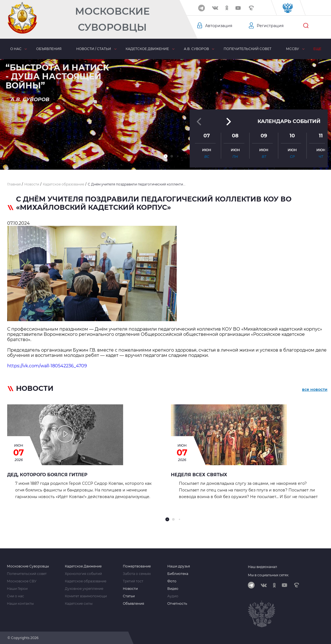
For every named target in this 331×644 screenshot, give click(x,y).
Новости (130, 589)
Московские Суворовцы (112, 19)
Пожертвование (137, 566)
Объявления (49, 49)
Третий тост (133, 581)
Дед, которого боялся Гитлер (47, 475)
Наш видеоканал (263, 567)
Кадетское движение (147, 49)
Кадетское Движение (83, 566)
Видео (173, 589)
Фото (172, 581)
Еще (317, 49)
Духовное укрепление (84, 589)
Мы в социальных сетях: (268, 575)
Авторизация (219, 26)
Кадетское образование (86, 581)
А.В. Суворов (196, 49)
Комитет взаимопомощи (86, 596)
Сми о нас (15, 596)
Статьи (129, 596)
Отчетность (177, 604)
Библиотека (178, 574)
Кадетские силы (79, 604)
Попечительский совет (247, 49)
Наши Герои (17, 589)
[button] (166, 156)
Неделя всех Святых (199, 475)
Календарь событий (289, 121)
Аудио (173, 596)
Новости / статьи (94, 49)
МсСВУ (292, 49)
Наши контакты (20, 604)
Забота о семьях (137, 574)
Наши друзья (179, 566)
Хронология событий (83, 574)
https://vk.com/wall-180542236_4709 (47, 366)
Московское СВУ (22, 581)
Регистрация (270, 26)
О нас (16, 49)
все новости (315, 389)
